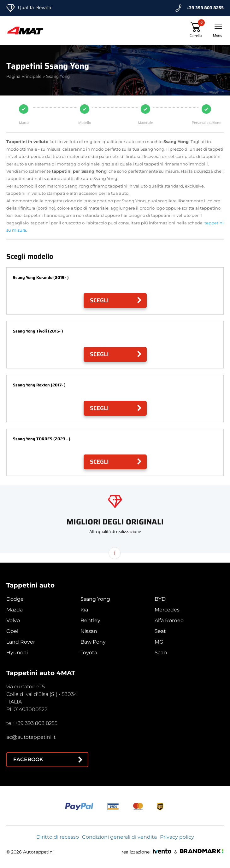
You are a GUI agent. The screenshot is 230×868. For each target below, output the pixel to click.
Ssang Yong (95, 599)
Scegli (99, 300)
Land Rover (21, 642)
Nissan (89, 631)
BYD (160, 599)
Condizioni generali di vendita (119, 837)
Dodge (15, 599)
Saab (161, 653)
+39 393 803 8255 (205, 8)
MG (159, 642)
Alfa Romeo (169, 620)
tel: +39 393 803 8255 (32, 723)
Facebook (28, 759)
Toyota (89, 653)
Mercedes (167, 610)
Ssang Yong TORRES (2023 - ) (42, 439)
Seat (160, 631)
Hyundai (17, 653)
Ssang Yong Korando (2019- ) (41, 278)
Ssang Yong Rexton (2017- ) (39, 385)
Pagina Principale (24, 76)
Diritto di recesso (58, 837)
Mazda (15, 610)
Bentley (90, 620)
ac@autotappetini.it (31, 737)
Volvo (13, 620)
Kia (84, 610)
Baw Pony (93, 642)
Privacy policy (177, 837)
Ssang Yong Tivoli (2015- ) (38, 331)
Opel (12, 631)
